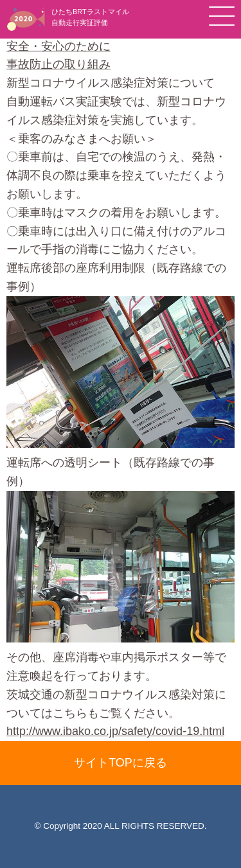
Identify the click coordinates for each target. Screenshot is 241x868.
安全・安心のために (58, 46)
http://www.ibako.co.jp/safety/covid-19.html (115, 731)
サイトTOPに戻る (121, 763)
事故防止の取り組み (58, 64)
